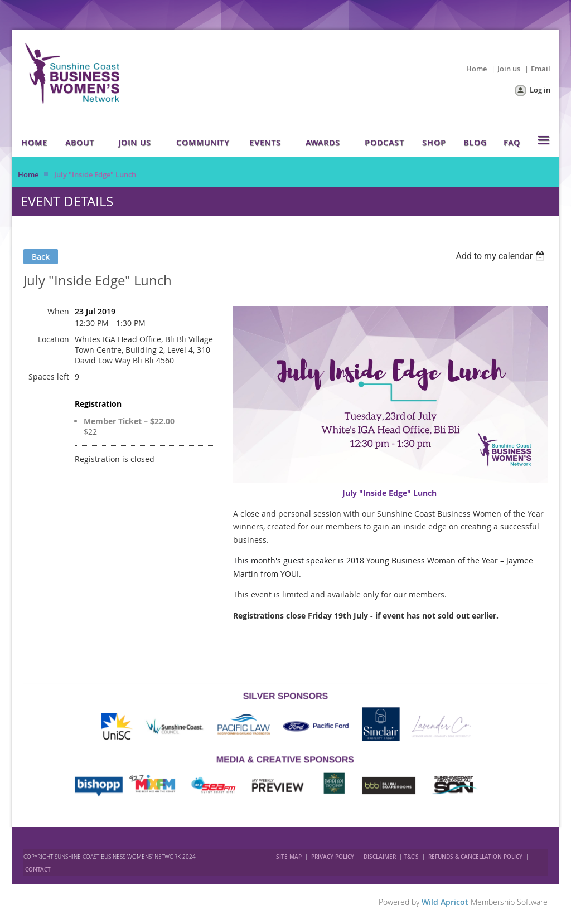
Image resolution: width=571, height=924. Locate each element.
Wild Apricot (445, 902)
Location (54, 339)
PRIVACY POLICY (333, 857)
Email (541, 69)
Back (41, 257)
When (58, 311)
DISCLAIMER (380, 857)
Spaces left (49, 376)
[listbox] (502, 256)
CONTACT (38, 870)
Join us (509, 69)
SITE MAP (289, 857)
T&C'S (411, 857)
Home (476, 69)
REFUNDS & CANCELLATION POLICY (476, 857)
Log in (540, 90)
